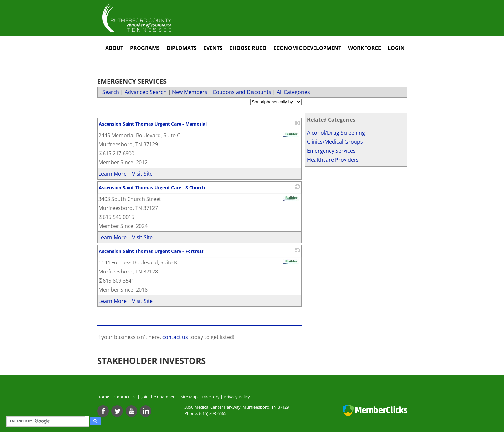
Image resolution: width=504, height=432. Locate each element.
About (114, 48)
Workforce (365, 48)
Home (103, 397)
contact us (176, 337)
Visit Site (142, 174)
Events (213, 48)
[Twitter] (117, 411)
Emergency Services (331, 151)
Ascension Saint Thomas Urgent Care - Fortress (151, 251)
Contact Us (126, 397)
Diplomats (182, 48)
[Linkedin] (146, 411)
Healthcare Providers (333, 160)
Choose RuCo (248, 48)
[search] (47, 421)
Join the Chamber (158, 397)
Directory (211, 397)
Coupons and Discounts (242, 92)
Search (111, 92)
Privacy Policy (237, 397)
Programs (145, 48)
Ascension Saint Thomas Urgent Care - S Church (152, 187)
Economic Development (307, 48)
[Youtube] (131, 411)
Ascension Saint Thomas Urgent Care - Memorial (153, 124)
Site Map (189, 397)
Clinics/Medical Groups (335, 142)
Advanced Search (146, 92)
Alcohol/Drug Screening (336, 133)
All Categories (293, 92)
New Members (190, 92)
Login (396, 48)
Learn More (113, 174)
